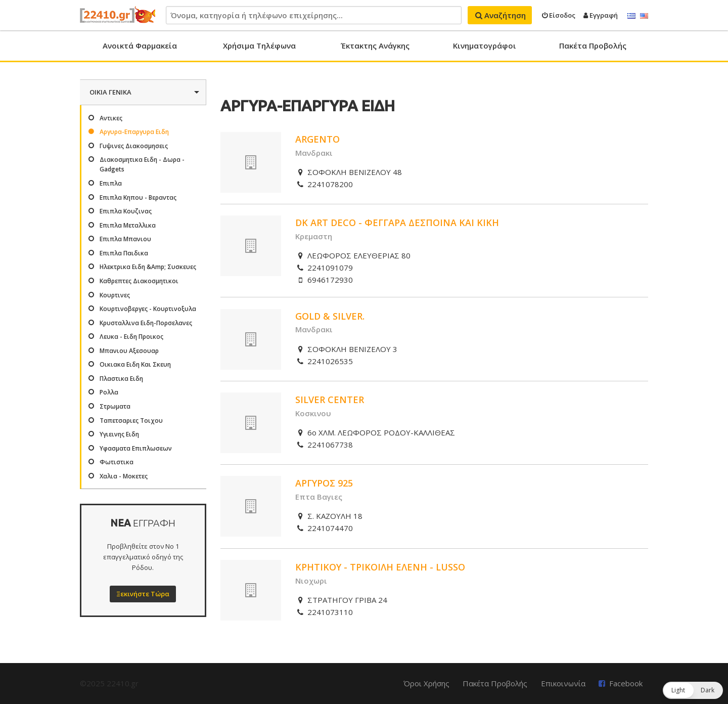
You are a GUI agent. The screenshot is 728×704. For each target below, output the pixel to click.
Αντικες (111, 118)
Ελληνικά (631, 16)
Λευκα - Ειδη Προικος (131, 337)
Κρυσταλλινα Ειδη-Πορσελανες (146, 323)
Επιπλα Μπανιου (125, 239)
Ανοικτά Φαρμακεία (140, 46)
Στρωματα (115, 406)
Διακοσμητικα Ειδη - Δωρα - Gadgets (142, 164)
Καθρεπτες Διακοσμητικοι (139, 281)
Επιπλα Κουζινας (126, 211)
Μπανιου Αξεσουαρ (129, 351)
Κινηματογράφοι (485, 46)
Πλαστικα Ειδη (121, 379)
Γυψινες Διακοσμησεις (134, 146)
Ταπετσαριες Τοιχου (131, 421)
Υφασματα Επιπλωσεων (136, 448)
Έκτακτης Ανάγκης (375, 46)
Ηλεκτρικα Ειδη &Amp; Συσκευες (148, 267)
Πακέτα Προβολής (593, 46)
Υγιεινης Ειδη (119, 434)
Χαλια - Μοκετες (124, 476)
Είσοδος (559, 15)
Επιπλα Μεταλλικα (128, 225)
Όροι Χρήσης (426, 683)
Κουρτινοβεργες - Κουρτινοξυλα (148, 309)
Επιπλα (111, 183)
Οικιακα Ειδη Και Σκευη (135, 364)
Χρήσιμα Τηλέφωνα (259, 46)
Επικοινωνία (563, 683)
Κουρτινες (115, 295)
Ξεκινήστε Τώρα (143, 594)
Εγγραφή (601, 15)
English (644, 16)
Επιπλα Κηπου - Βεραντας (138, 197)
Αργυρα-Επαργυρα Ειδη (134, 132)
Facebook (626, 683)
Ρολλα (109, 392)
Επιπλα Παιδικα (124, 253)
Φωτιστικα (117, 462)
